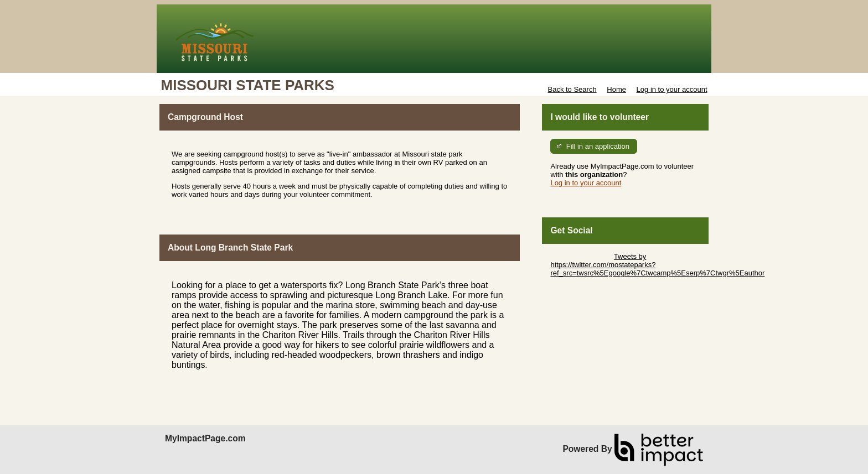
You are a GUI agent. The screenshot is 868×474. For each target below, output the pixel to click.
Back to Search (572, 89)
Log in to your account (672, 89)
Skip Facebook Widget (586, 290)
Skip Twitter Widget (581, 256)
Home (616, 89)
